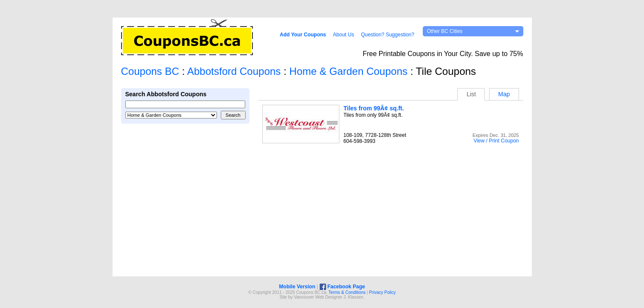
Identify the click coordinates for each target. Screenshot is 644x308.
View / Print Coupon (496, 141)
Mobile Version (297, 287)
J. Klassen (353, 297)
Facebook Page (342, 287)
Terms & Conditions (347, 292)
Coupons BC (150, 71)
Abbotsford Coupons (234, 71)
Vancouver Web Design (316, 297)
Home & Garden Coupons (348, 71)
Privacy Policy (382, 292)
